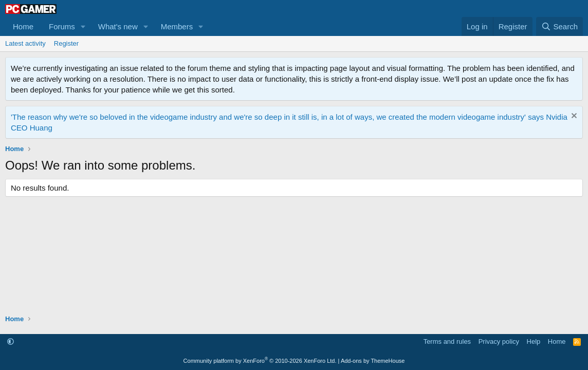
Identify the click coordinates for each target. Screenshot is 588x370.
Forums (62, 26)
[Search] (559, 26)
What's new (118, 26)
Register (66, 43)
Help (534, 341)
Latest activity (25, 43)
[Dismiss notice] (573, 117)
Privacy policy (499, 341)
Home (23, 26)
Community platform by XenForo (260, 361)
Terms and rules (447, 341)
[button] (83, 26)
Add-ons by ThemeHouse (373, 361)
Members (177, 26)
